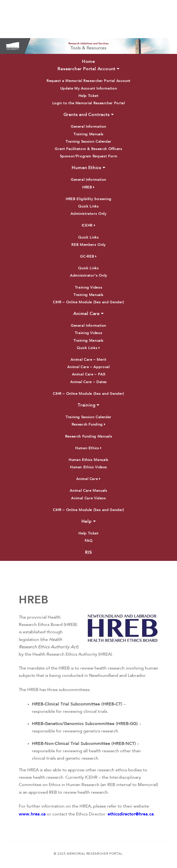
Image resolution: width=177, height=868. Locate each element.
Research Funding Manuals (88, 437)
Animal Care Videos (88, 498)
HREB (88, 187)
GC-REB (88, 257)
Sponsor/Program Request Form (89, 156)
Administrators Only (88, 214)
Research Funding (89, 425)
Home (88, 62)
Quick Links (88, 207)
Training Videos (89, 288)
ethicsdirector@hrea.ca (131, 814)
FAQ (89, 541)
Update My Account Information (89, 89)
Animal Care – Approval (88, 367)
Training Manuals (88, 134)
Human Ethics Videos (88, 467)
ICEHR (88, 226)
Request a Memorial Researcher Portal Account (88, 81)
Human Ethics (88, 168)
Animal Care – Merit (88, 360)
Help (89, 521)
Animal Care (88, 314)
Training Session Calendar (88, 142)
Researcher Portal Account (88, 69)
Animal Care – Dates (88, 382)
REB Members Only (88, 245)
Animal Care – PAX (89, 375)
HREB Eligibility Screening (88, 199)
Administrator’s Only (88, 276)
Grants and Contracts (89, 115)
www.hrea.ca (32, 814)
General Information (88, 127)
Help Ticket (88, 96)
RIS (88, 553)
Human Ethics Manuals (88, 460)
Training (88, 405)
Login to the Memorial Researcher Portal (89, 103)
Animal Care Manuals (88, 491)
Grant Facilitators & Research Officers (88, 149)
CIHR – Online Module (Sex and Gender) (88, 302)
